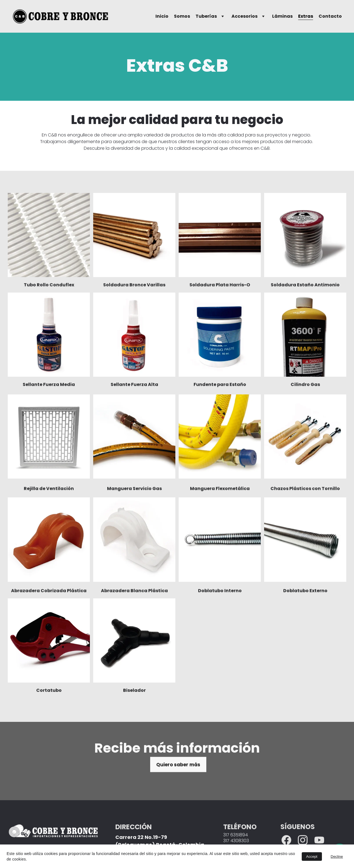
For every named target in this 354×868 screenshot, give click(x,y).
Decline (337, 857)
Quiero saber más (178, 767)
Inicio (162, 16)
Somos (182, 16)
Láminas (282, 16)
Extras (306, 16)
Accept (312, 857)
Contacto (330, 16)
